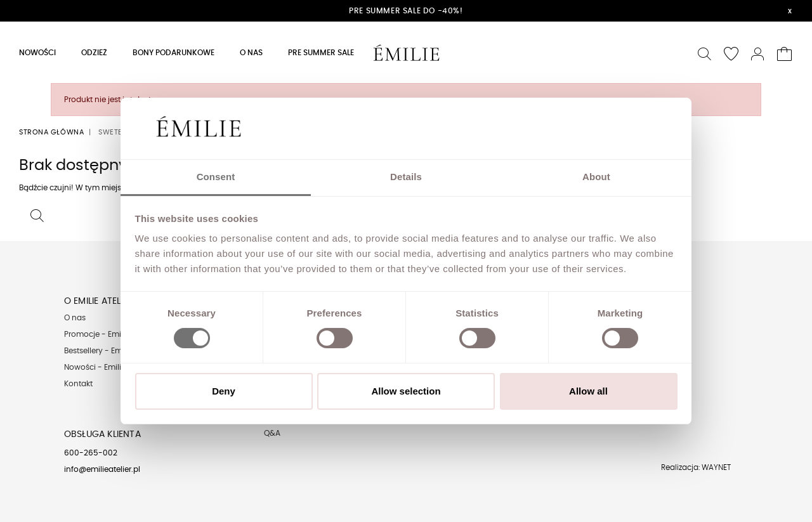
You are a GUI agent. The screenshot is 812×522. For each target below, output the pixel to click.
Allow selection (406, 391)
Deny (224, 391)
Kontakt (78, 384)
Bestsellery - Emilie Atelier (111, 351)
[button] (705, 52)
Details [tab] (406, 177)
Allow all (588, 391)
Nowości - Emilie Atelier (107, 367)
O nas (75, 318)
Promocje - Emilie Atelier (109, 334)
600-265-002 (91, 453)
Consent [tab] (216, 177)
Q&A (272, 433)
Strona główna (51, 132)
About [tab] (596, 177)
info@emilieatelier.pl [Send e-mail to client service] (102, 469)
